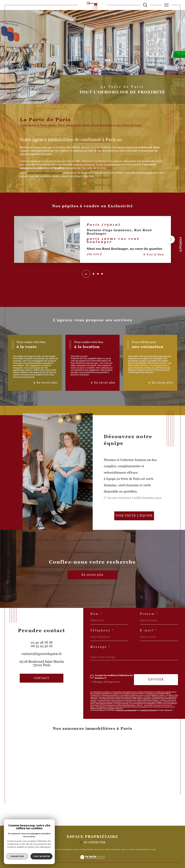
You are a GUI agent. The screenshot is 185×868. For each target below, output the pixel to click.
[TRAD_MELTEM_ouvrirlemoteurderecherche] (145, 5)
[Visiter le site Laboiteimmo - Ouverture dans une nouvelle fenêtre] (92, 861)
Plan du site (99, 850)
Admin (123, 850)
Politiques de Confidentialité (127, 710)
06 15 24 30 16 (42, 646)
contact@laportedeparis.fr (42, 654)
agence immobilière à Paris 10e (45, 173)
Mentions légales (112, 850)
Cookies (153, 850)
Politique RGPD (142, 850)
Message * (100, 647)
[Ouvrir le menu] (166, 5)
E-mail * (149, 631)
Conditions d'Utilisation (148, 710)
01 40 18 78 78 (42, 643)
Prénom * (149, 614)
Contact (180, 244)
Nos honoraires (86, 850)
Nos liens (131, 850)
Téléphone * (102, 631)
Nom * (96, 614)
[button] (171, 239)
